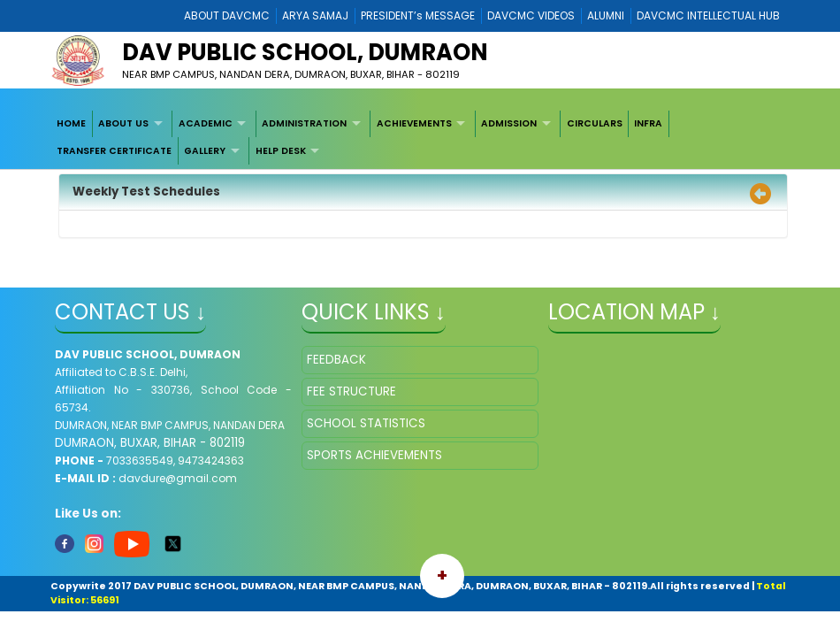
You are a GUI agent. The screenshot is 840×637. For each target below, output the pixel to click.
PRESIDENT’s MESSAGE (418, 15)
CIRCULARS (595, 123)
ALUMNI (606, 15)
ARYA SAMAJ (315, 15)
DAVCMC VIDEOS (531, 15)
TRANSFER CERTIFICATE (114, 151)
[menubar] (420, 138)
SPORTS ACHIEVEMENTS (374, 455)
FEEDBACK (336, 360)
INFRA (648, 123)
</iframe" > (667, 434)
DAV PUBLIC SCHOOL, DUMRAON (305, 52)
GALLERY (205, 151)
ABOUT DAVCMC (227, 15)
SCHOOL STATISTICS (366, 423)
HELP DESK (281, 151)
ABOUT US (123, 123)
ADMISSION (509, 123)
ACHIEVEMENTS (414, 123)
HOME (71, 123)
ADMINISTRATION (304, 123)
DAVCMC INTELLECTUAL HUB (708, 15)
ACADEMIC (206, 123)
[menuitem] (72, 124)
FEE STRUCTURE (351, 391)
